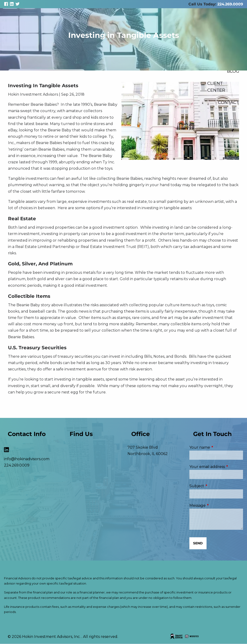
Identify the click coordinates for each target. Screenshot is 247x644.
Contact (229, 102)
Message (216, 505)
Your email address (216, 467)
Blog (233, 71)
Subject (216, 486)
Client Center (216, 87)
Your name (216, 447)
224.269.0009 (230, 4)
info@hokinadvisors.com (27, 459)
